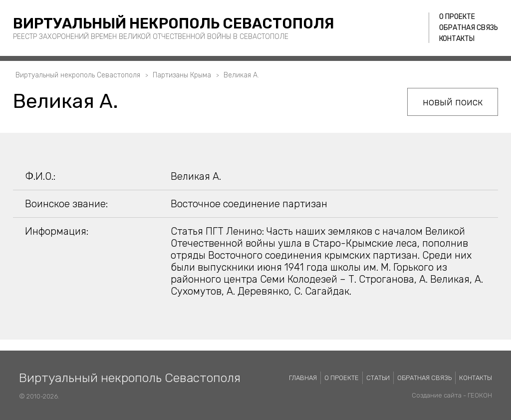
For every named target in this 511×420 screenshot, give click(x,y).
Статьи (378, 378)
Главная (303, 378)
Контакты (457, 39)
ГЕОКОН (480, 395)
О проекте (457, 17)
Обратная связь (469, 28)
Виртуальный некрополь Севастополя (174, 23)
